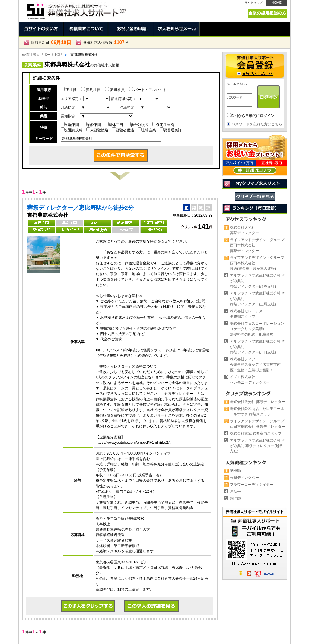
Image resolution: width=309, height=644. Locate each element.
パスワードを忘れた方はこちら (257, 124)
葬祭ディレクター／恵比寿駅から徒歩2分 (80, 208)
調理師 (235, 498)
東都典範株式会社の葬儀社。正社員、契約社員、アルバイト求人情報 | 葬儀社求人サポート (76, 10)
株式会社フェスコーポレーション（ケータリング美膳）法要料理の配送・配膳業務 (257, 329)
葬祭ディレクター (244, 478)
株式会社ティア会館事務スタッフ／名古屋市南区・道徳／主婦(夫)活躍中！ (255, 365)
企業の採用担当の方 (268, 13)
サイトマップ (253, 3)
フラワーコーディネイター (252, 485)
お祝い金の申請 (132, 29)
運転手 (235, 491)
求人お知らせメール (177, 29)
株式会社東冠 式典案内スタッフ (256, 433)
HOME (276, 3)
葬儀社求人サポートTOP (42, 55)
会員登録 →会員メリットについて (255, 66)
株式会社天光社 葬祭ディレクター (258, 402)
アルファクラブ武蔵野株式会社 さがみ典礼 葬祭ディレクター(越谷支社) (258, 446)
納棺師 (235, 471)
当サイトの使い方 (41, 29)
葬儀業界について (87, 29)
